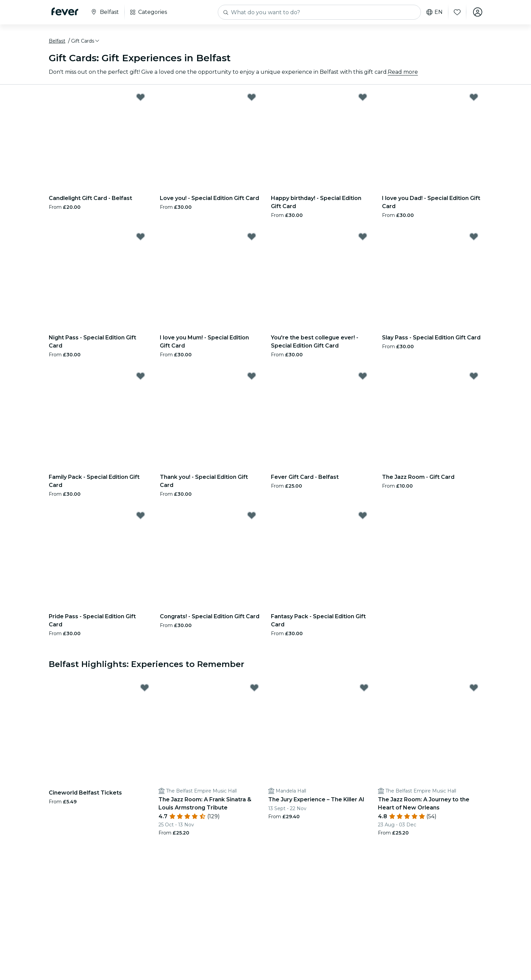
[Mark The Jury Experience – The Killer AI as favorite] (364, 688)
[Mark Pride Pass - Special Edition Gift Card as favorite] (141, 516)
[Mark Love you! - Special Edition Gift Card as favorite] (252, 97)
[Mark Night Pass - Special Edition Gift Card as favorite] (141, 237)
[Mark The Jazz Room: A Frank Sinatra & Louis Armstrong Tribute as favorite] (254, 688)
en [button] (434, 12)
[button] (86, 42)
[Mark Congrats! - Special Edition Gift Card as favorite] (252, 516)
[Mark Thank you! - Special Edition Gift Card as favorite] (252, 376)
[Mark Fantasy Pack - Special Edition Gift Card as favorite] (363, 516)
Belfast (57, 42)
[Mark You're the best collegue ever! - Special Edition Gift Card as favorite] (363, 237)
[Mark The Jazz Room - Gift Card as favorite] (474, 376)
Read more (403, 72)
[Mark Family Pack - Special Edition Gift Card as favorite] (141, 376)
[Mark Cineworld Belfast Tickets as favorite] (145, 688)
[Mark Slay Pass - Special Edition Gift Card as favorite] (474, 237)
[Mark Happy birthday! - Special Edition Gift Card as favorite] (363, 97)
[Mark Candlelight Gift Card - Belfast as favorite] (141, 97)
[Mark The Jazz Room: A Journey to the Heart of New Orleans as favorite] (474, 688)
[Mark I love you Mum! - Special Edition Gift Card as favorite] (252, 237)
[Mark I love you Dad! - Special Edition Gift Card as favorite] (474, 97)
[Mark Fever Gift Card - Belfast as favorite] (363, 376)
